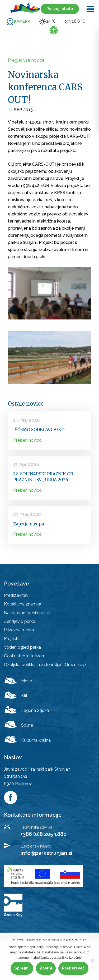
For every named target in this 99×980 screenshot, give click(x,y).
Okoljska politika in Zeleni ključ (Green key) (45, 665)
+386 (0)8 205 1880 (44, 834)
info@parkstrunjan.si (46, 853)
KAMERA (22, 21)
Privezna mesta (19, 630)
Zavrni (46, 968)
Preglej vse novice (26, 60)
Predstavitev (16, 595)
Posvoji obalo (60, 9)
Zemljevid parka (20, 621)
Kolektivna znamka (23, 604)
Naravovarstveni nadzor (27, 613)
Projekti (11, 639)
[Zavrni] (92, 960)
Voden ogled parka (22, 647)
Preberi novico (27, 440)
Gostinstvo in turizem (25, 656)
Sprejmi (22, 968)
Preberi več (73, 968)
